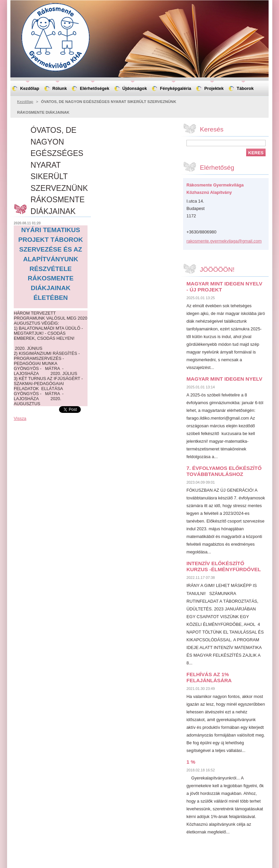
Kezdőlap (25, 102)
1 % (191, 762)
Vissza (20, 418)
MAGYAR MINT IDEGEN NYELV (224, 379)
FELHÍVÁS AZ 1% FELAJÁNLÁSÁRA (209, 677)
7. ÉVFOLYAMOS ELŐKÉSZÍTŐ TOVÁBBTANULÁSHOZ (224, 471)
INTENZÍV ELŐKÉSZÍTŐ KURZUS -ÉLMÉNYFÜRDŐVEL (224, 566)
